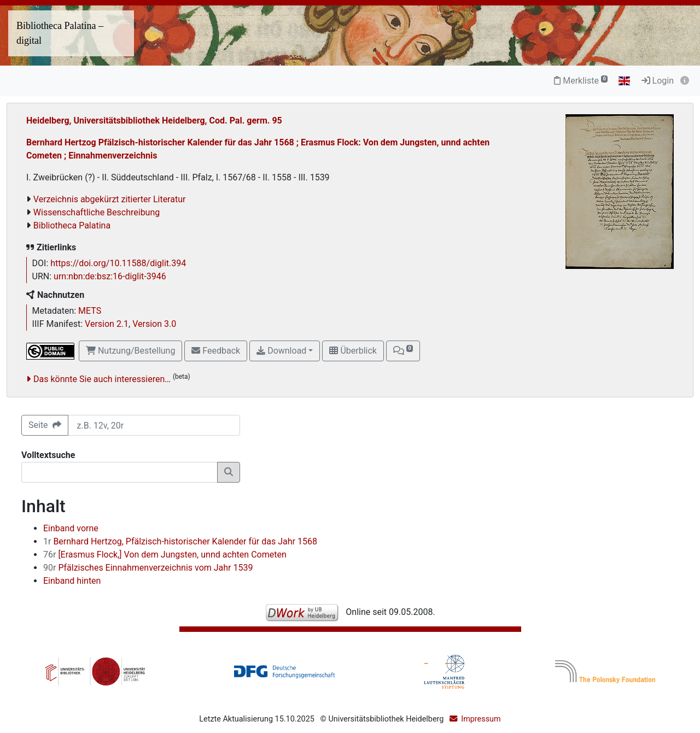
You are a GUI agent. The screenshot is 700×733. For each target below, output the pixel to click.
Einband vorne (71, 528)
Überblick (353, 351)
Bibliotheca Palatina (72, 225)
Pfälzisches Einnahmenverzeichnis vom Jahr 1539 (148, 568)
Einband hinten (72, 581)
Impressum (481, 719)
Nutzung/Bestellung (130, 351)
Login (658, 81)
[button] (403, 351)
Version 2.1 (107, 324)
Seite (45, 425)
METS (90, 311)
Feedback (216, 351)
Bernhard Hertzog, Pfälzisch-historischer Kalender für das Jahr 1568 (180, 541)
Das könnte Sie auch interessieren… (102, 379)
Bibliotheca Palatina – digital (60, 33)
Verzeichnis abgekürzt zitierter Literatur (110, 199)
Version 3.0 (154, 324)
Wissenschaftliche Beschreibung (97, 212)
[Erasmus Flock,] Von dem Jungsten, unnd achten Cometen (165, 555)
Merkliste (581, 81)
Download (281, 351)
